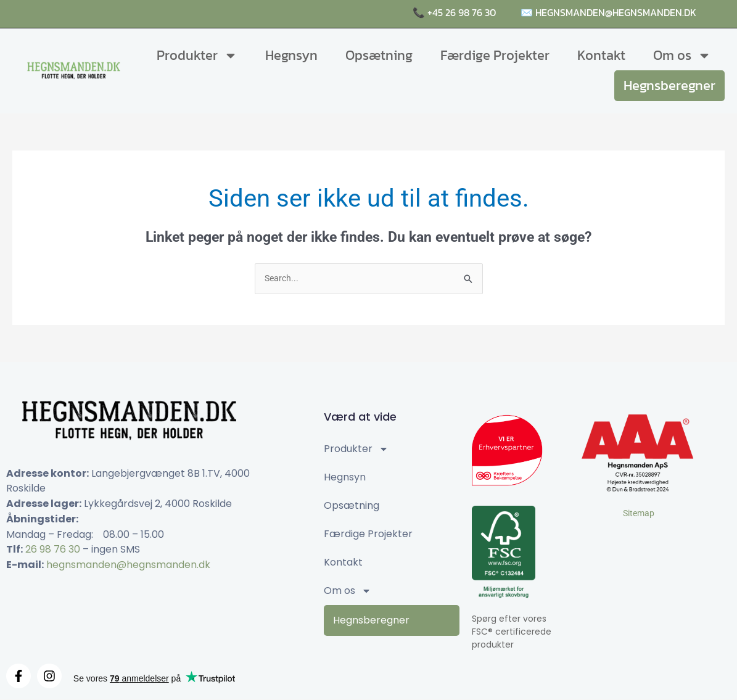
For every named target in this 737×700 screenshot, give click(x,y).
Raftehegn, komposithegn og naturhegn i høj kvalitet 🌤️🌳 (183, 14)
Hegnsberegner (669, 85)
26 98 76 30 (53, 550)
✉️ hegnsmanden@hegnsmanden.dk (608, 12)
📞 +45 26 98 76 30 (454, 12)
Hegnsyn (291, 55)
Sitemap (639, 514)
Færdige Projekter (495, 55)
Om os (682, 56)
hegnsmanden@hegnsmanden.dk (128, 565)
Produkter (197, 56)
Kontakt (601, 55)
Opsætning (379, 55)
